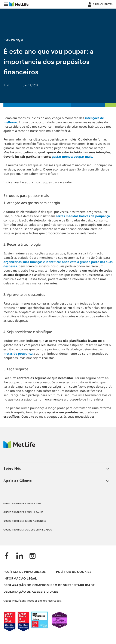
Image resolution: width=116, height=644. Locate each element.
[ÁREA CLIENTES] (100, 4)
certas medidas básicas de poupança (83, 216)
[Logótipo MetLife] (19, 447)
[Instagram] (33, 556)
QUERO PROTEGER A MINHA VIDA (22, 504)
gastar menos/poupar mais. (72, 156)
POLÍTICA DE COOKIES (74, 572)
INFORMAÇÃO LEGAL (20, 579)
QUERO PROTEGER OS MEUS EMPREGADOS (28, 530)
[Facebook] (7, 556)
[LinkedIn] (20, 556)
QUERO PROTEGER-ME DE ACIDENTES (25, 521)
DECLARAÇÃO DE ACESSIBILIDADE (31, 592)
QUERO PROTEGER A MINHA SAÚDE (23, 512)
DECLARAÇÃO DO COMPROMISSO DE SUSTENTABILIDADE (49, 585)
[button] (6, 4)
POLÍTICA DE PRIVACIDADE (25, 572)
